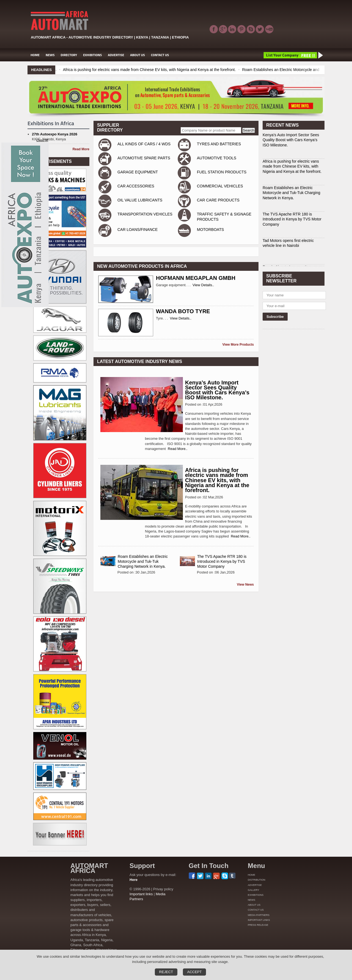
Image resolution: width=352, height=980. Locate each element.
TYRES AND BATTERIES (219, 144)
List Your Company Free (293, 55)
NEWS (50, 55)
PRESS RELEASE (258, 925)
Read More (81, 149)
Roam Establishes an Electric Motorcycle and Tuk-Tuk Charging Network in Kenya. (143, 561)
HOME (35, 55)
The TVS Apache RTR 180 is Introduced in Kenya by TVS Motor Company (222, 561)
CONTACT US (160, 55)
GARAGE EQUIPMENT (138, 172)
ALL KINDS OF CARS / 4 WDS (144, 144)
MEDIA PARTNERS (259, 915)
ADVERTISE (116, 55)
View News (245, 585)
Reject (166, 972)
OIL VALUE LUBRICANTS (140, 200)
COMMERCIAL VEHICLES (220, 186)
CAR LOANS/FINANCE (137, 230)
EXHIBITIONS (92, 55)
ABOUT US (137, 55)
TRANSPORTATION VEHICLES (145, 214)
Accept (195, 972)
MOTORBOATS (210, 230)
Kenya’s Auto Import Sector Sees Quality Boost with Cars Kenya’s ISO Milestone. (217, 390)
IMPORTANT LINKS (259, 920)
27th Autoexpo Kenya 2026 (55, 134)
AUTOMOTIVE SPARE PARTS (144, 158)
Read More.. (178, 449)
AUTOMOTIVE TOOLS (217, 158)
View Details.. (203, 285)
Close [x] (42, 140)
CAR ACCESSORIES (136, 186)
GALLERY (253, 890)
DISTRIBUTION (257, 880)
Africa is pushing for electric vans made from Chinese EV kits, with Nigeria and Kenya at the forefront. (184, 70)
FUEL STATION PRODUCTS (222, 172)
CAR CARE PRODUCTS (218, 200)
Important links (141, 894)
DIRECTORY (69, 55)
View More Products (238, 345)
